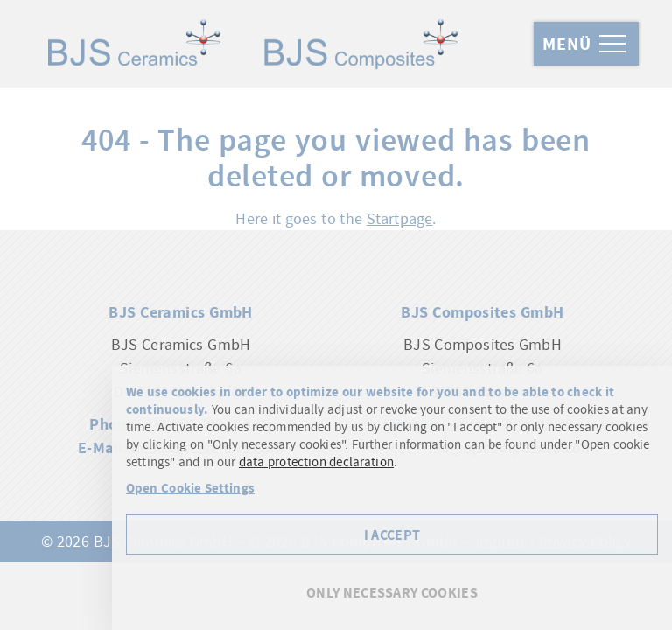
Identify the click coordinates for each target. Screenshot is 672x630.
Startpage (400, 218)
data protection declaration (316, 462)
